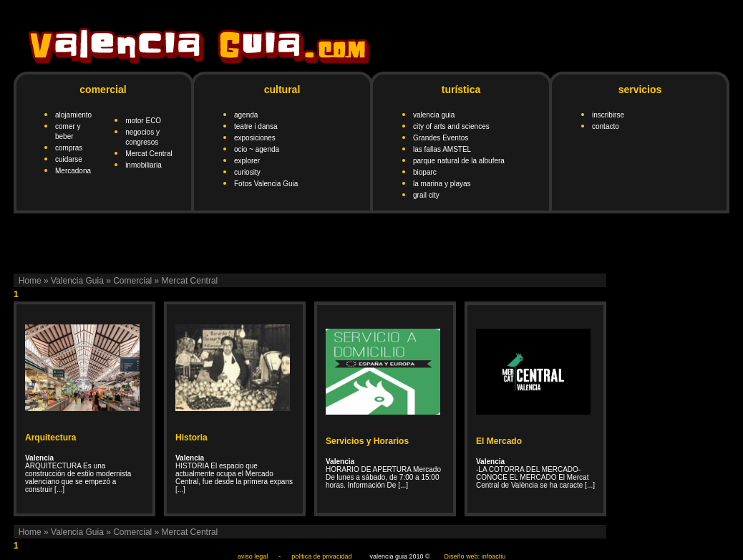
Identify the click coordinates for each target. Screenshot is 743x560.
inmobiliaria (144, 165)
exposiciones (255, 138)
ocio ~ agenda (257, 149)
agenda (246, 115)
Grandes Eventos (441, 138)
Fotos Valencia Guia (266, 184)
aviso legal (253, 556)
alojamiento (73, 115)
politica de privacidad (321, 556)
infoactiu (494, 556)
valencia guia (434, 115)
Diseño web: (462, 556)
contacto (606, 126)
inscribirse (608, 115)
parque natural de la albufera (459, 161)
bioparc (425, 172)
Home (30, 281)
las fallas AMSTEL (442, 149)
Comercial (132, 281)
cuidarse (69, 159)
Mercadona (73, 171)
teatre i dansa (256, 126)
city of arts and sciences (451, 126)
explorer (247, 161)
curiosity (247, 172)
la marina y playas (442, 184)
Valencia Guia (77, 281)
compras (69, 148)
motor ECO (143, 121)
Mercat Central (149, 154)
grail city (426, 195)
